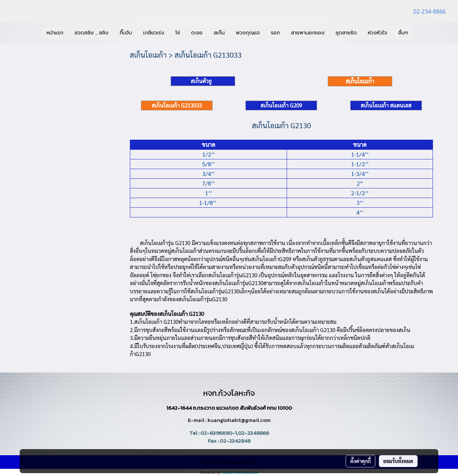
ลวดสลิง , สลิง (91, 33)
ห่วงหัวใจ (377, 33)
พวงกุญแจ (248, 33)
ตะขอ (197, 33)
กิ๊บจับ (126, 33)
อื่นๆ (403, 33)
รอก (275, 33)
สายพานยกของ (308, 33)
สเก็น (219, 33)
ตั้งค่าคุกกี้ (360, 461)
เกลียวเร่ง (154, 33)
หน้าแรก (55, 33)
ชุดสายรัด (346, 33)
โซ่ (178, 33)
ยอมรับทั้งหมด (398, 461)
